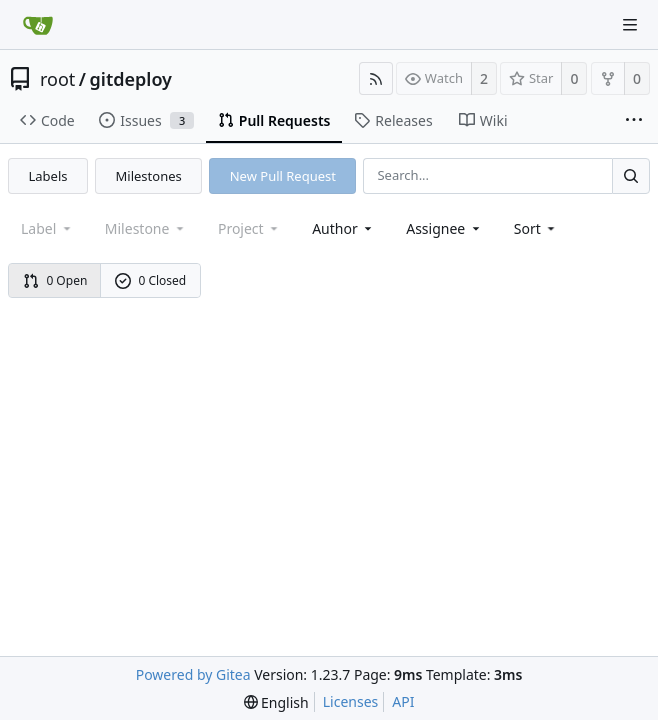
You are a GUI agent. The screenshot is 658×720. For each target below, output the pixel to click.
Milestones (149, 176)
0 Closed (151, 280)
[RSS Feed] (376, 78)
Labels (48, 176)
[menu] (536, 228)
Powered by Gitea (193, 674)
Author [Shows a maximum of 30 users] (343, 228)
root (57, 79)
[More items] (634, 121)
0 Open (55, 280)
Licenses (351, 701)
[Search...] (631, 175)
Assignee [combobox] (444, 228)
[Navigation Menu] (630, 25)
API (403, 701)
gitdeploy (131, 79)
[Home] (38, 25)
